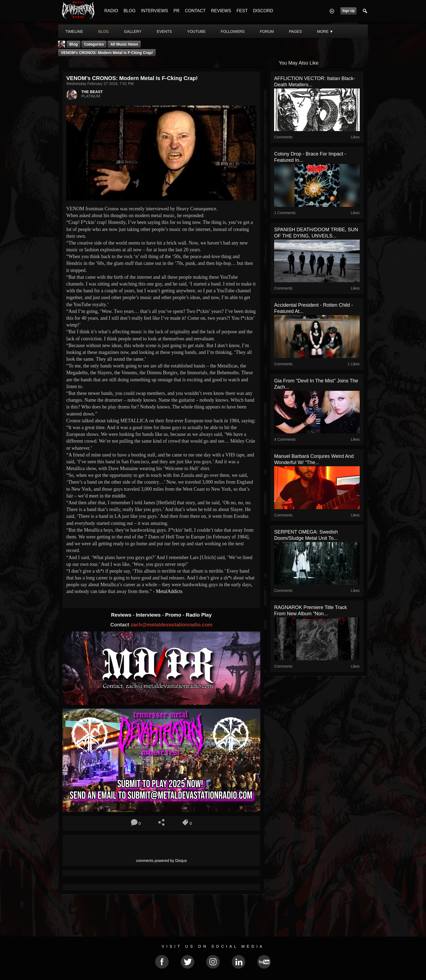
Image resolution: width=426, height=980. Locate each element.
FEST (242, 11)
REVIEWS (221, 11)
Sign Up (348, 11)
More (325, 31)
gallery (133, 31)
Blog (73, 44)
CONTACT (195, 11)
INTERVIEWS (154, 11)
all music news (124, 44)
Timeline (74, 31)
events (164, 31)
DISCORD (263, 11)
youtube (196, 31)
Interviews (149, 615)
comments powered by (161, 861)
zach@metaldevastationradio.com (172, 625)
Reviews (122, 615)
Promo (174, 615)
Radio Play (199, 615)
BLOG (130, 11)
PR (176, 11)
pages (295, 31)
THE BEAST (92, 92)
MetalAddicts (169, 591)
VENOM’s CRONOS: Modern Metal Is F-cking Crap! (107, 53)
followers (233, 31)
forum (267, 31)
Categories (94, 44)
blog (104, 31)
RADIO (111, 11)
